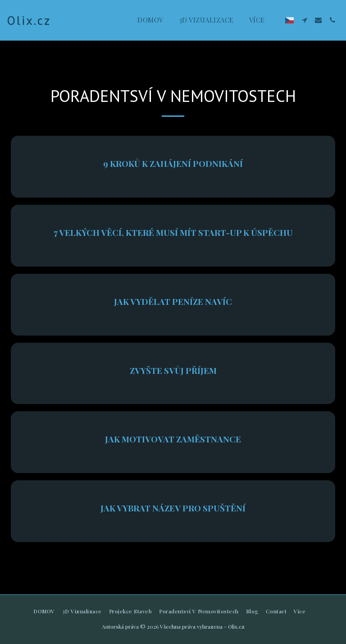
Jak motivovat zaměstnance (173, 439)
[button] (304, 20)
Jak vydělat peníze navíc (173, 301)
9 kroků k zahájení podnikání (173, 163)
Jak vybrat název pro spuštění (173, 508)
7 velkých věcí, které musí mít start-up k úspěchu (173, 232)
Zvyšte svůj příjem (173, 370)
